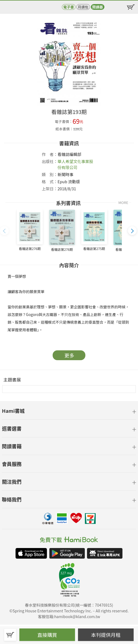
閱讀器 (97, 7)
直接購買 (47, 635)
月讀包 (83, 7)
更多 (69, 355)
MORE (123, 202)
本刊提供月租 (106, 635)
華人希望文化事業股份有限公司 (75, 164)
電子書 (69, 7)
